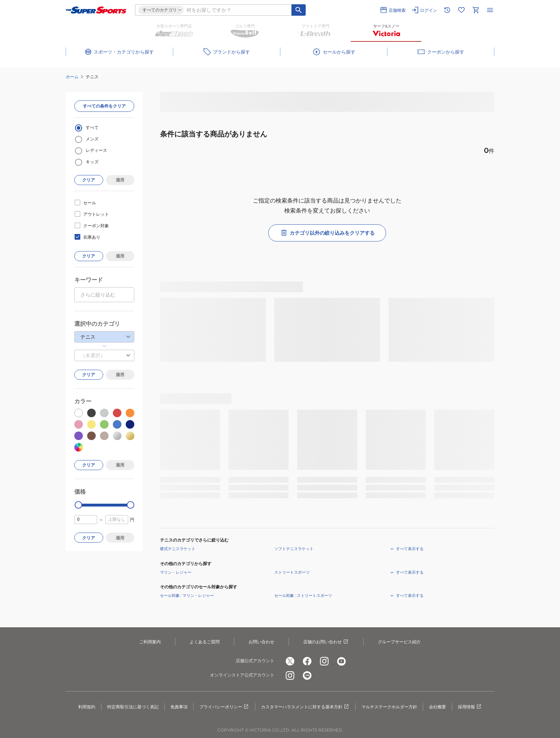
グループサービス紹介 (399, 642)
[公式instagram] (324, 661)
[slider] (78, 505)
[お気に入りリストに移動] (461, 10)
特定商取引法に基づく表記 (133, 707)
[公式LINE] (307, 675)
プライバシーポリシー (224, 707)
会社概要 (437, 707)
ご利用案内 (150, 642)
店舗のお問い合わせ (326, 642)
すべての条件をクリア (104, 106)
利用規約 (87, 707)
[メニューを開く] (490, 10)
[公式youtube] (341, 661)
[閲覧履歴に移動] (447, 10)
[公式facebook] (307, 661)
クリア (89, 180)
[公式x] (290, 661)
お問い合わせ (261, 642)
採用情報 (470, 707)
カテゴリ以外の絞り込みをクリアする (327, 233)
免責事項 (179, 707)
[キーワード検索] (299, 10)
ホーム (72, 77)
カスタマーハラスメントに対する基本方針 (305, 707)
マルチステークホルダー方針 (389, 707)
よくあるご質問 (205, 642)
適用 (120, 180)
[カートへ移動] (476, 10)
